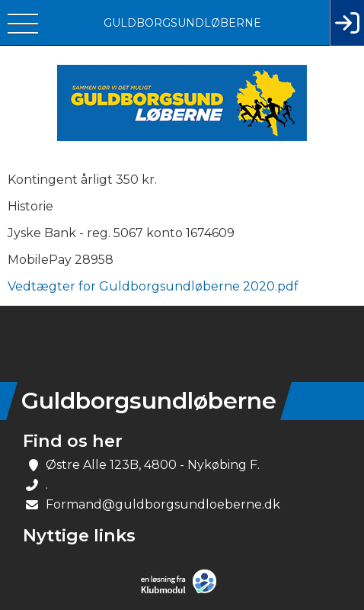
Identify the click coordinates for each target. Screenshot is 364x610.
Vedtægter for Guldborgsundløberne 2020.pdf (153, 286)
